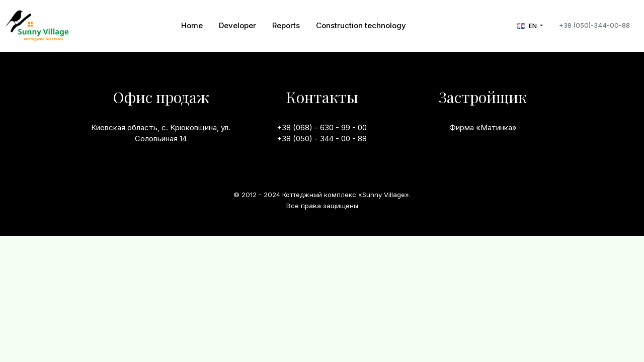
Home (192, 25)
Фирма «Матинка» (483, 127)
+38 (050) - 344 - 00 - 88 (322, 139)
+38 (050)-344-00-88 (594, 25)
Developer (237, 25)
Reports (286, 25)
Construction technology (361, 25)
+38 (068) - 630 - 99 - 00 (322, 127)
